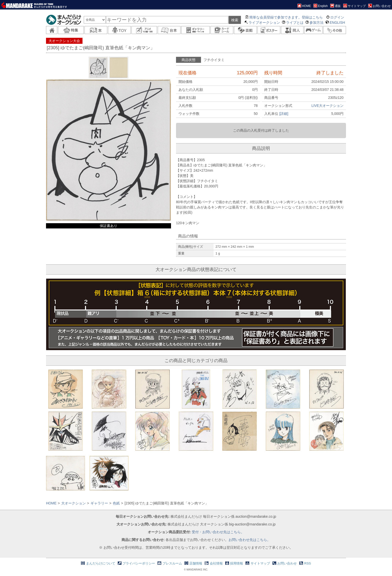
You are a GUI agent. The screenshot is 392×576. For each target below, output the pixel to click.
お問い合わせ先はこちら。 (249, 540)
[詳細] (284, 114)
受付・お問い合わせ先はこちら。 (218, 532)
